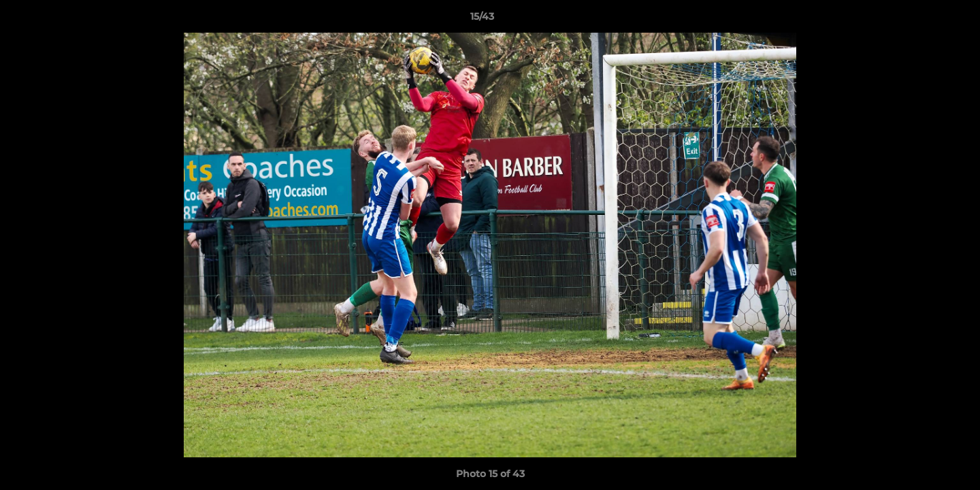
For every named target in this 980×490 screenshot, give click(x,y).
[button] (923, 20)
